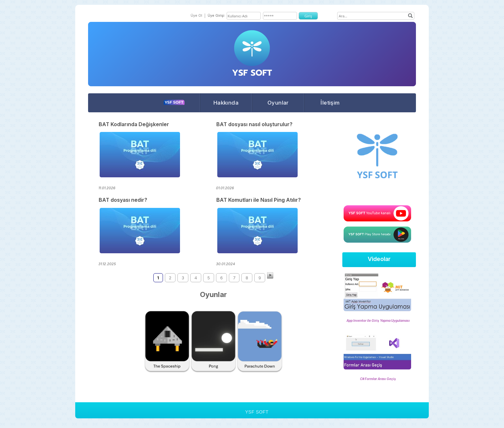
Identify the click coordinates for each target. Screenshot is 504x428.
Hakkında (226, 103)
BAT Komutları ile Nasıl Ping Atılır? (259, 200)
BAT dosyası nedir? (123, 200)
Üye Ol (196, 15)
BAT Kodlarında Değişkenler (134, 124)
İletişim (330, 103)
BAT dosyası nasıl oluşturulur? (254, 124)
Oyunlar (278, 103)
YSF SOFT (257, 412)
